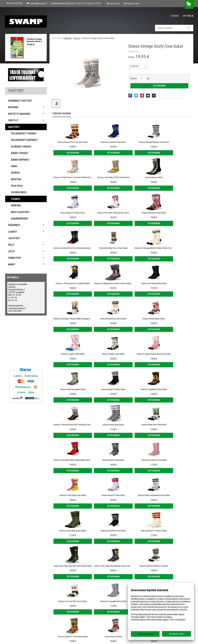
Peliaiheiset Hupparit (24, 140)
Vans (14, 166)
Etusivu (175, 16)
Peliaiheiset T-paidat (24, 133)
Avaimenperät (20, 219)
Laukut (13, 232)
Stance (16, 199)
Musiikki (13, 107)
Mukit (12, 264)
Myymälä (188, 16)
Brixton (16, 179)
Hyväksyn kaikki (176, 634)
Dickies (15, 173)
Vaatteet (14, 127)
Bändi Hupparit (20, 160)
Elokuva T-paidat (21, 147)
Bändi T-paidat (20, 153)
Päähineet (14, 225)
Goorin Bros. (19, 192)
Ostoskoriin (159, 86)
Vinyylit (13, 120)
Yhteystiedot (13, 620)
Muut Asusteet (20, 212)
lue (99, 605)
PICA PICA (17, 186)
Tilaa (73, 610)
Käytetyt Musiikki (19, 114)
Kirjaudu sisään (133, 3)
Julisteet (14, 238)
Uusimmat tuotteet (20, 101)
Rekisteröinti (115, 3)
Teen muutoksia (145, 634)
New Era (16, 205)
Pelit (11, 245)
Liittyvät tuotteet (62, 113)
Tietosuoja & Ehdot (16, 616)
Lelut (12, 251)
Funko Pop (14, 258)
